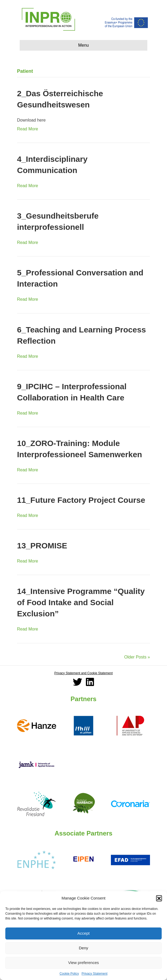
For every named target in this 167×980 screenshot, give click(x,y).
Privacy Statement (95, 974)
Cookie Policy (69, 974)
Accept (83, 933)
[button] (159, 898)
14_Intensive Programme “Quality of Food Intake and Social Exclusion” (81, 602)
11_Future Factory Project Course (81, 500)
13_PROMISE (42, 546)
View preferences (83, 963)
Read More (28, 129)
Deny (83, 948)
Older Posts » (137, 657)
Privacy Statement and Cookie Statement (83, 673)
